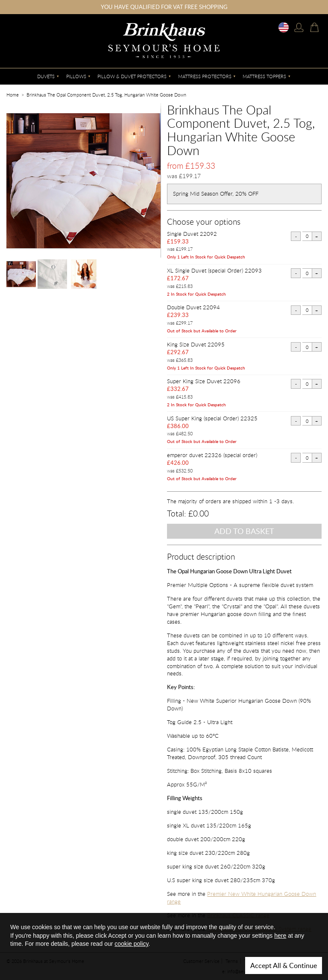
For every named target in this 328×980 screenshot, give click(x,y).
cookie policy (131, 944)
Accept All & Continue (284, 965)
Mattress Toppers (264, 76)
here (280, 936)
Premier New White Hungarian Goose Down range (242, 898)
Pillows (76, 76)
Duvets (46, 76)
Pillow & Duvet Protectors (132, 76)
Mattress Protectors (205, 76)
